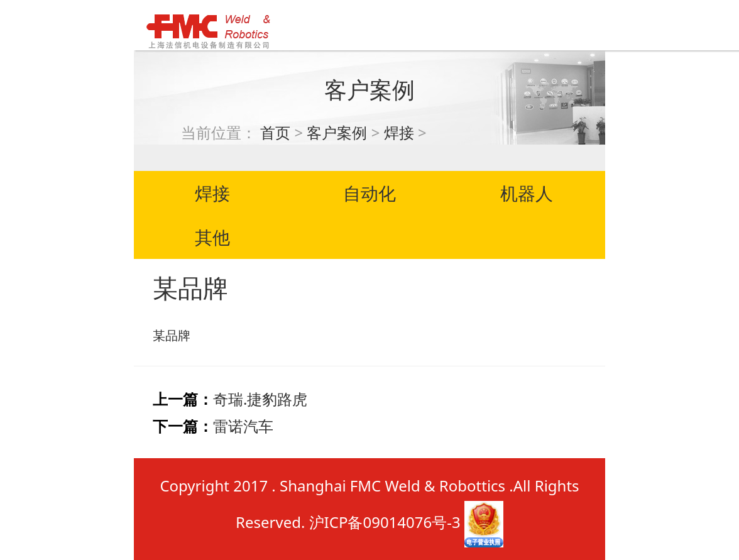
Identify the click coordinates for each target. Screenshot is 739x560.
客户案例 (337, 132)
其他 (212, 237)
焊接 (399, 132)
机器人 (527, 193)
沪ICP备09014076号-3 (385, 523)
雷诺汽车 (243, 426)
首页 (275, 132)
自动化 (369, 193)
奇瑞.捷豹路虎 (260, 399)
